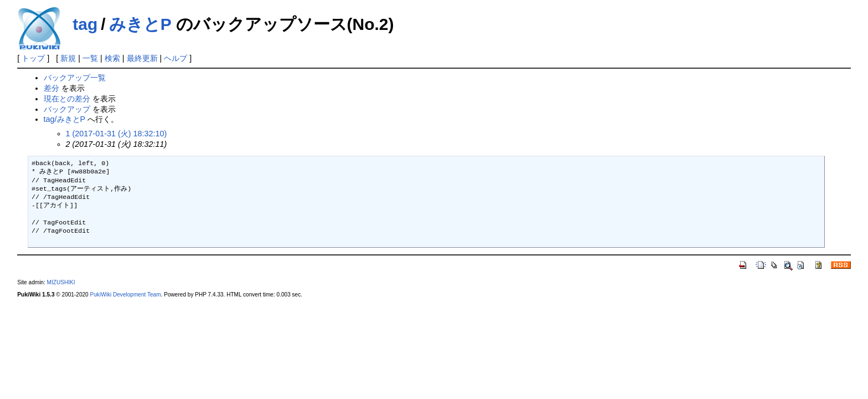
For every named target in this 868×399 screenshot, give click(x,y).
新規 (68, 58)
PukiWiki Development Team (126, 295)
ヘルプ (175, 58)
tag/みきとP (64, 119)
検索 (112, 58)
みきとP (140, 24)
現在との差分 (67, 99)
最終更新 (142, 58)
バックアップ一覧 (75, 78)
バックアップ (67, 109)
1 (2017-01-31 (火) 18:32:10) (117, 134)
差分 (51, 88)
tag (85, 24)
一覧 (90, 58)
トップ (33, 58)
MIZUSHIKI (61, 282)
